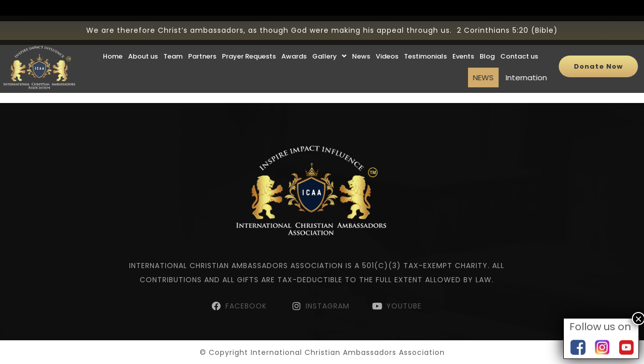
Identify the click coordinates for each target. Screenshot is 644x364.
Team (173, 46)
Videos (387, 46)
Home (113, 46)
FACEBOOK (247, 306)
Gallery (329, 46)
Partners (202, 46)
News (361, 46)
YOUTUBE (404, 306)
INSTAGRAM (328, 306)
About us (143, 46)
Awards (294, 46)
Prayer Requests (249, 46)
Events (463, 46)
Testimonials (425, 46)
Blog (487, 46)
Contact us (519, 46)
